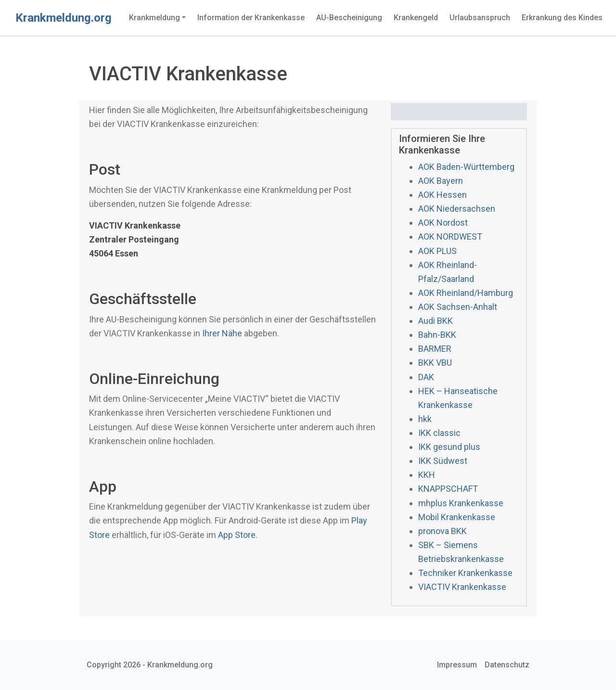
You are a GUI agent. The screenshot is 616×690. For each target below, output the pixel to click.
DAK (426, 377)
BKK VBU (435, 363)
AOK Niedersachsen (457, 209)
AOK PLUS (437, 251)
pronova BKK (443, 531)
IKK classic (439, 433)
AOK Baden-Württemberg (466, 167)
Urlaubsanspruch (480, 18)
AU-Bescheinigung (349, 18)
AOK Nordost (443, 223)
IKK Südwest (443, 461)
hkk (425, 419)
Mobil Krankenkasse (457, 517)
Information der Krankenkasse (251, 18)
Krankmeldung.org (64, 18)
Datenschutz (507, 665)
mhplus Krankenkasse (461, 503)
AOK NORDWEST (450, 236)
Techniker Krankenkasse (465, 573)
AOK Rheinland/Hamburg (466, 293)
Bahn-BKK (437, 335)
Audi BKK (436, 321)
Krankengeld (416, 18)
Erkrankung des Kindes (562, 18)
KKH (427, 475)
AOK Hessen (443, 195)
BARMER (435, 349)
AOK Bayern (441, 181)
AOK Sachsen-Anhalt (458, 307)
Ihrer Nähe (222, 333)
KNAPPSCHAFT (448, 489)
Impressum (457, 665)
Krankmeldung (154, 18)
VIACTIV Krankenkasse (462, 587)
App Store (237, 535)
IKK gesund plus (449, 447)
